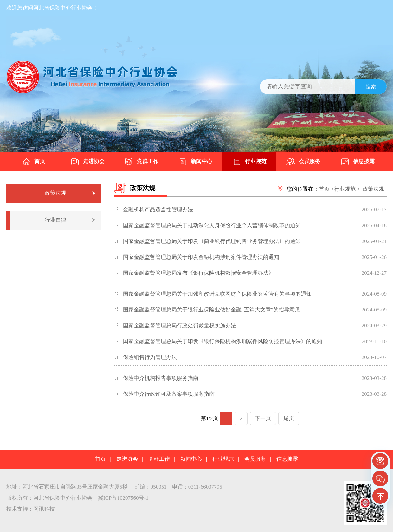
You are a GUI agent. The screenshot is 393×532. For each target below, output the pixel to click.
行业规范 (249, 162)
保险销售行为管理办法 (150, 357)
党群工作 (141, 162)
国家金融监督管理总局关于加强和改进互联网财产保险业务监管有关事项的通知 (217, 294)
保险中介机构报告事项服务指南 (161, 378)
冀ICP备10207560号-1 (123, 498)
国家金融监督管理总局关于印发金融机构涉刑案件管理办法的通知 (201, 257)
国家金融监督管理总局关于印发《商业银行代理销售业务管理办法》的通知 (212, 241)
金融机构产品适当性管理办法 (158, 210)
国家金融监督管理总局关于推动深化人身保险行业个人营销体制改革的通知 (212, 225)
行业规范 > (347, 189)
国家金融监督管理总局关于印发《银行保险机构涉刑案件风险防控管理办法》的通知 (223, 341)
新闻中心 (195, 162)
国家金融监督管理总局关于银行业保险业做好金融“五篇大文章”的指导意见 (212, 310)
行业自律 (55, 220)
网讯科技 (44, 509)
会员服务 (303, 162)
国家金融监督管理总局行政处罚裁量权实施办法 (180, 326)
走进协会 (87, 162)
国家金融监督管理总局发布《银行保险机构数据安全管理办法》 (198, 273)
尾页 (289, 418)
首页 (33, 162)
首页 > (326, 189)
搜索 (371, 87)
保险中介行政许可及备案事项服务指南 (169, 394)
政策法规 (55, 193)
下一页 (263, 418)
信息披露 (358, 162)
